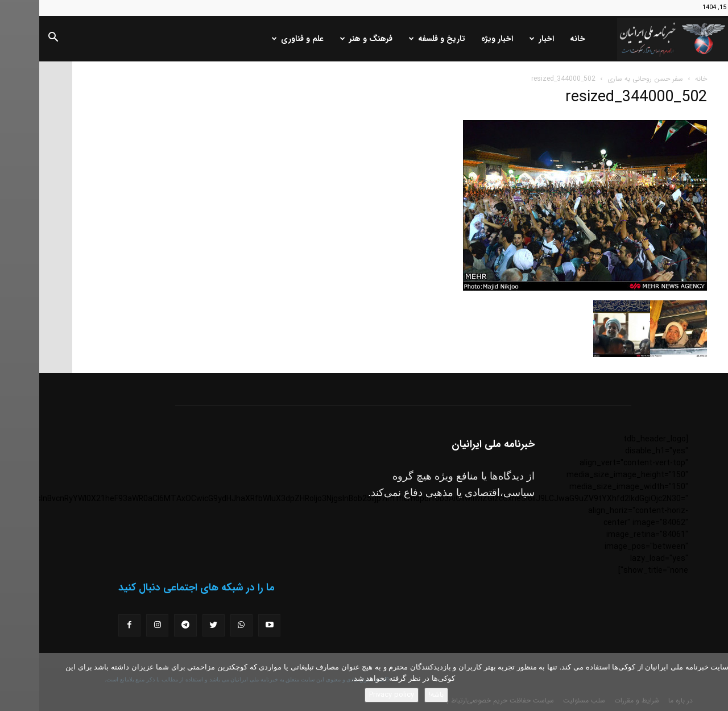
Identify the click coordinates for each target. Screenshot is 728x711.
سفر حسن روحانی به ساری (606, 79)
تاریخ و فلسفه (398, 39)
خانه (538, 39)
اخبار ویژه (458, 39)
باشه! (397, 695)
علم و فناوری (258, 39)
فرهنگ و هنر (327, 39)
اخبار (502, 39)
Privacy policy (352, 695)
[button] (14, 39)
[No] (714, 682)
